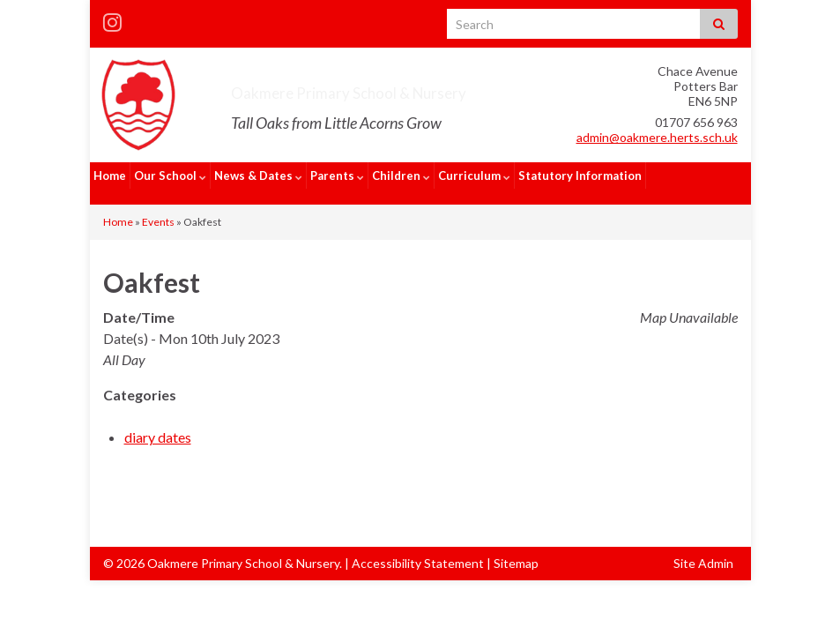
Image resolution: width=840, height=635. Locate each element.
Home (110, 176)
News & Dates (258, 176)
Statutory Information (580, 176)
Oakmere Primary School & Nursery (423, 89)
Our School (170, 176)
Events (158, 206)
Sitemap (516, 547)
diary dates (158, 421)
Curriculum (474, 176)
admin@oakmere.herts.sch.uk (657, 137)
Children (401, 176)
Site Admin (703, 547)
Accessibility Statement (418, 547)
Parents (337, 176)
